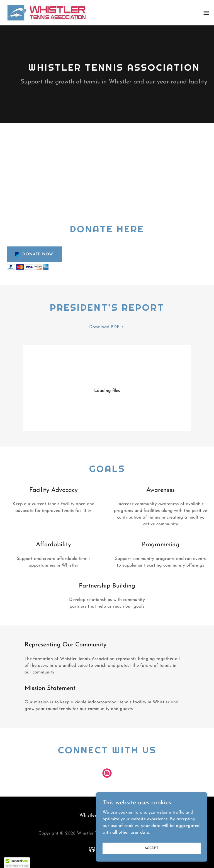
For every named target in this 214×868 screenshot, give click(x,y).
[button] (206, 13)
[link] (47, 13)
